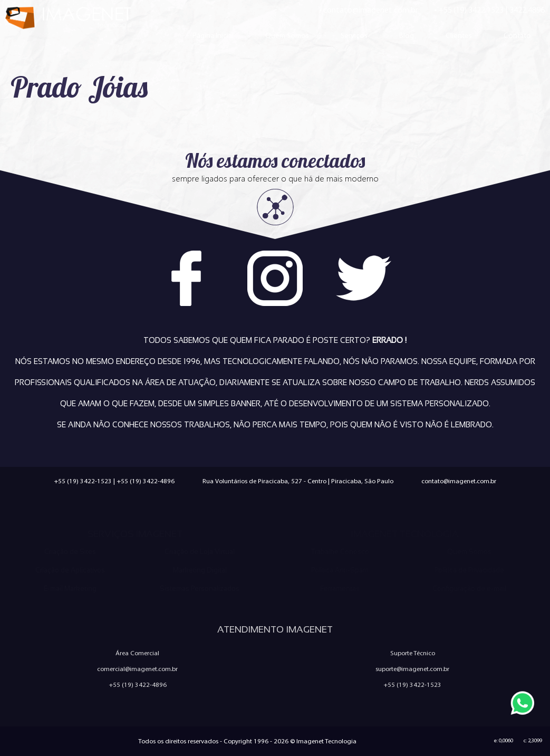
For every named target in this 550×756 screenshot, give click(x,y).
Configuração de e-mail (469, 588)
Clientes (459, 35)
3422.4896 (527, 10)
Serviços (354, 35)
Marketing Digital (200, 570)
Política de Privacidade (469, 570)
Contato (517, 35)
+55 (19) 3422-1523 (83, 481)
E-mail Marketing (70, 588)
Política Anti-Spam (340, 570)
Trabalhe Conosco (340, 552)
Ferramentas (340, 588)
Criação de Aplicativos (70, 570)
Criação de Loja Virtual (200, 552)
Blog (407, 35)
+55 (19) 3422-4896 (146, 481)
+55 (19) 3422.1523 (471, 10)
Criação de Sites (70, 552)
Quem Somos (287, 35)
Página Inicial (213, 35)
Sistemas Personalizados (200, 588)
